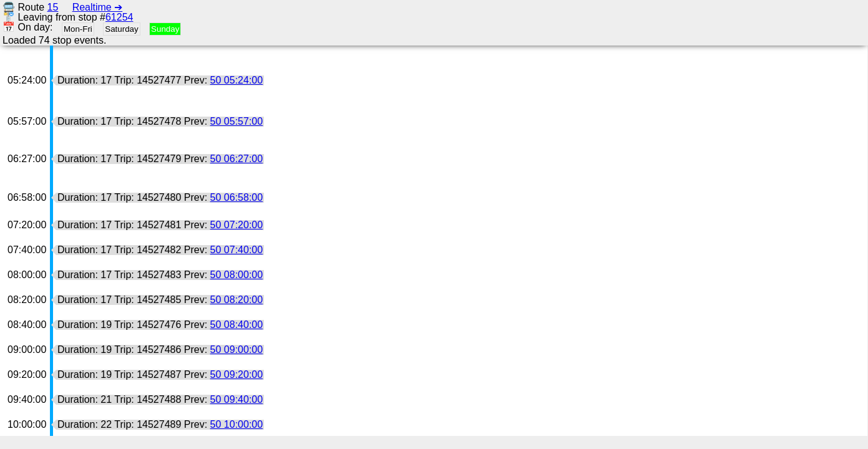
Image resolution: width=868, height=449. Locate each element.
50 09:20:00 (237, 374)
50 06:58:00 (237, 197)
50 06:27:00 (237, 159)
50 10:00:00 (237, 424)
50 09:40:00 (237, 399)
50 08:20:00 (237, 300)
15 (53, 7)
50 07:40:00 (237, 250)
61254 (119, 17)
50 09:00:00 (237, 350)
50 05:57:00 (237, 121)
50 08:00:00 (237, 275)
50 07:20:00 (237, 225)
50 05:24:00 (237, 80)
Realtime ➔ (98, 7)
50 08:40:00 (237, 325)
